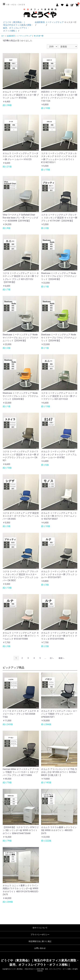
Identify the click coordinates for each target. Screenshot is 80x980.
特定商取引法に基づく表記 (40, 941)
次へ (52, 658)
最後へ (61, 658)
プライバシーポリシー (40, 935)
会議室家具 (11, 36)
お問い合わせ (40, 948)
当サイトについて (40, 928)
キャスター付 (39, 36)
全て (3, 36)
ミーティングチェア (24, 36)
